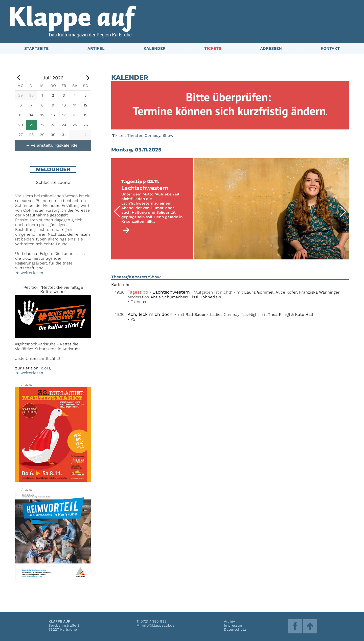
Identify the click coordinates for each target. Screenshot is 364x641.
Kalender (155, 48)
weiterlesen (29, 273)
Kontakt (330, 48)
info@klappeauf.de (158, 625)
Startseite (36, 48)
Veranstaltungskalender (53, 145)
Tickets (213, 48)
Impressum (234, 625)
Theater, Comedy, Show (150, 135)
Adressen (271, 48)
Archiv (229, 621)
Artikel (96, 48)
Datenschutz (235, 629)
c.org (46, 368)
